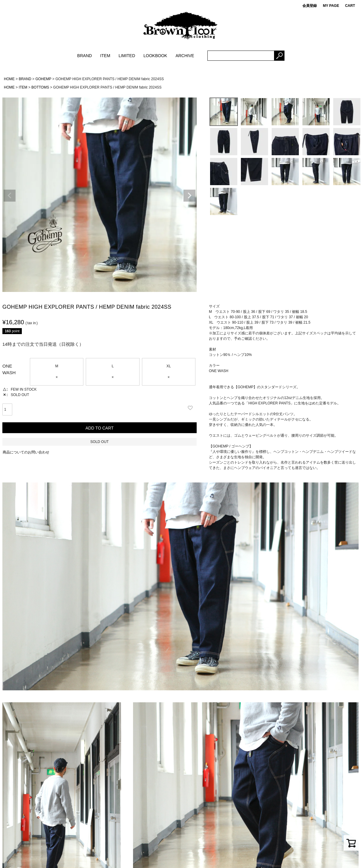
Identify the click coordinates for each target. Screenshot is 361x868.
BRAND (84, 56)
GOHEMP (43, 79)
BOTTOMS (40, 87)
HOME (9, 79)
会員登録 (310, 6)
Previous (10, 196)
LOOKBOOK (155, 56)
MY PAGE (331, 6)
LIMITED (127, 56)
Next (189, 196)
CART (350, 6)
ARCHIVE (185, 56)
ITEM (105, 56)
